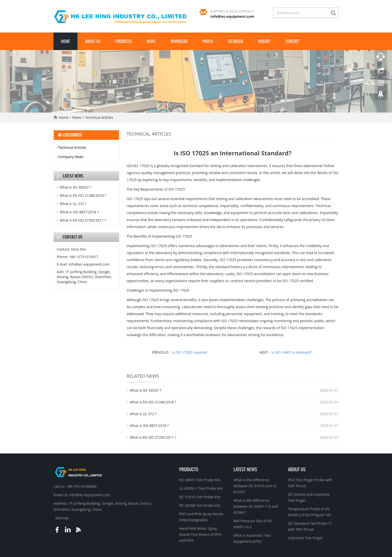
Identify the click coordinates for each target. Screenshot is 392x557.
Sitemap (62, 518)
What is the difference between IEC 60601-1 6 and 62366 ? (256, 506)
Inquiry (264, 41)
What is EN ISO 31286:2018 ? (153, 402)
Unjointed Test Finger (305, 538)
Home (65, 41)
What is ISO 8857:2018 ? (149, 426)
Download (179, 41)
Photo (208, 41)
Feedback (235, 41)
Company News (71, 157)
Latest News (245, 469)
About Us (93, 41)
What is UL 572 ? (143, 414)
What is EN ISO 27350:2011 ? (153, 437)
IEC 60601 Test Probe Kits (200, 480)
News (151, 41)
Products (124, 41)
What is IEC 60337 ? (146, 390)
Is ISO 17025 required (189, 352)
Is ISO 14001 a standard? (291, 352)
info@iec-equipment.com (232, 16)
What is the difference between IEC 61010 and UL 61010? (255, 486)
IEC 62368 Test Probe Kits (200, 505)
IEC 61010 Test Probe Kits (200, 497)
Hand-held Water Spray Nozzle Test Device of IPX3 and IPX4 (200, 534)
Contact (292, 41)
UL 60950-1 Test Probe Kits (201, 488)
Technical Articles (98, 117)
